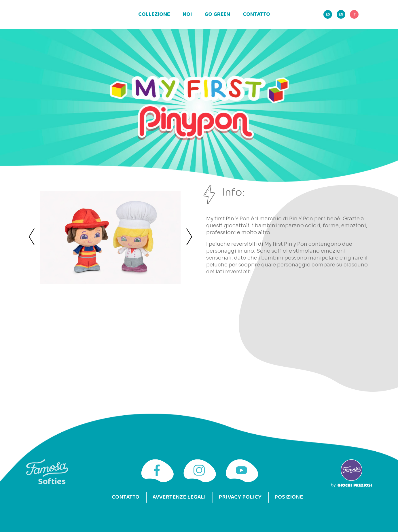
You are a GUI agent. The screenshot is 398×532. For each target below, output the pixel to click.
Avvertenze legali (179, 497)
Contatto (256, 14)
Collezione (154, 14)
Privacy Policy (240, 497)
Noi (187, 14)
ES (328, 15)
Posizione (289, 497)
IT (354, 15)
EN (341, 15)
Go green (217, 14)
